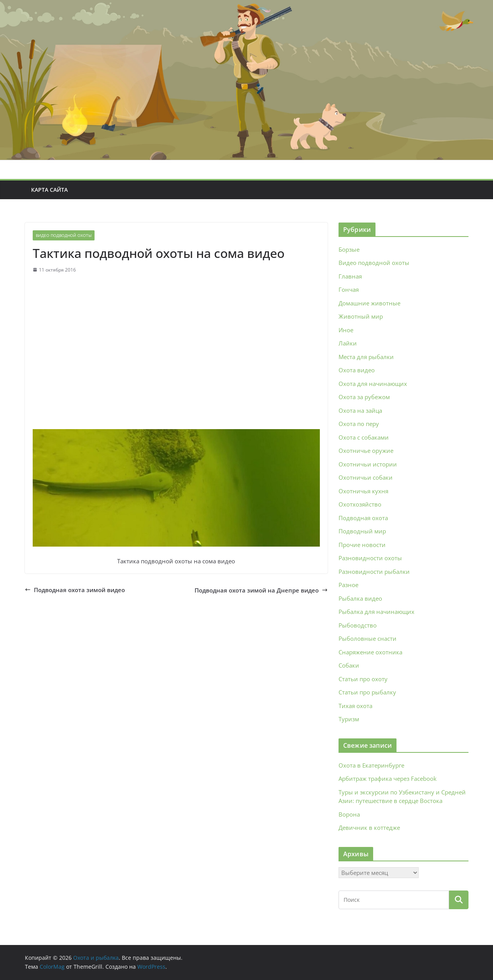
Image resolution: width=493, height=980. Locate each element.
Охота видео (357, 370)
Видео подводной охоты (64, 235)
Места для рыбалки (366, 357)
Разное (348, 585)
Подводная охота (363, 518)
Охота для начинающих (373, 384)
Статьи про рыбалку (367, 692)
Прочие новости (362, 545)
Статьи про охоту (363, 679)
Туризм (349, 719)
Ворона (349, 814)
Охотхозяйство (360, 504)
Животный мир (361, 316)
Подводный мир (362, 531)
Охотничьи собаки (366, 477)
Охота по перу (359, 424)
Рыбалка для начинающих (376, 612)
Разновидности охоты (370, 558)
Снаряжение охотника (370, 652)
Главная (350, 276)
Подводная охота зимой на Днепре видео (261, 590)
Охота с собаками (364, 437)
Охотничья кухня (363, 491)
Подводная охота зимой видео (75, 590)
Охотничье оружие (366, 451)
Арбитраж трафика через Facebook (388, 778)
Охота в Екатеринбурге (371, 765)
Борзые (349, 249)
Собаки (349, 665)
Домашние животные (369, 303)
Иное (346, 330)
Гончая (349, 289)
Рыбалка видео (360, 598)
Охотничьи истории (368, 464)
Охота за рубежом (364, 397)
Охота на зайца (360, 410)
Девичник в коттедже (369, 827)
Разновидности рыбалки (374, 572)
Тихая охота (355, 706)
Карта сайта (49, 190)
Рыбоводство (358, 625)
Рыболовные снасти (368, 638)
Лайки (348, 343)
